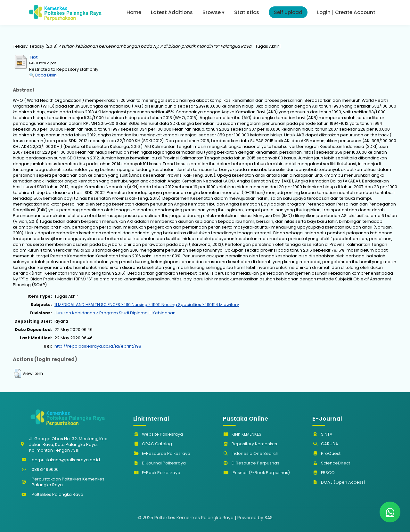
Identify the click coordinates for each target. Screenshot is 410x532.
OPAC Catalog (153, 444)
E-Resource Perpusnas (251, 463)
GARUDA (325, 444)
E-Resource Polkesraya (162, 453)
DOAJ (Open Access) (339, 482)
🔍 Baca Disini (43, 75)
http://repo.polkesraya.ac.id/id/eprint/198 (98, 346)
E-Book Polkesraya (157, 473)
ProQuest (326, 453)
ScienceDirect (331, 463)
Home (134, 12)
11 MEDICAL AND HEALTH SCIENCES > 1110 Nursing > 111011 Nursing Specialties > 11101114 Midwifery (147, 305)
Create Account (355, 12)
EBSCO (324, 473)
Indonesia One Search (251, 453)
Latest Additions (172, 12)
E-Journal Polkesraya (160, 463)
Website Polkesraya (158, 434)
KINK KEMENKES (242, 434)
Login (324, 12)
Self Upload (288, 12)
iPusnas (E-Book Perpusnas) (256, 473)
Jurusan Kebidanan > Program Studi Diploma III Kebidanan (115, 313)
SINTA (322, 434)
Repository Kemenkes (250, 444)
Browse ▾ (213, 12)
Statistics (247, 12)
